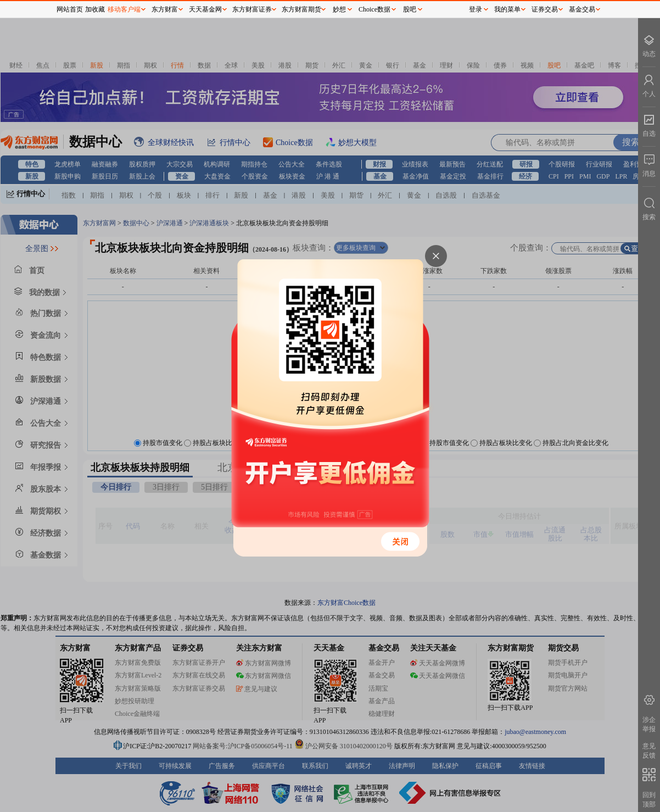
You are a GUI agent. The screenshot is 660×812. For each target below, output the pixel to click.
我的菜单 (507, 9)
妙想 (339, 9)
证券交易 (545, 9)
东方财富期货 (301, 9)
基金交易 (582, 9)
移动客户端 (124, 9)
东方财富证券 (252, 9)
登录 (476, 9)
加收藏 (95, 9)
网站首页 (70, 9)
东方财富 (165, 9)
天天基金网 (205, 9)
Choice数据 (374, 9)
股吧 (410, 9)
